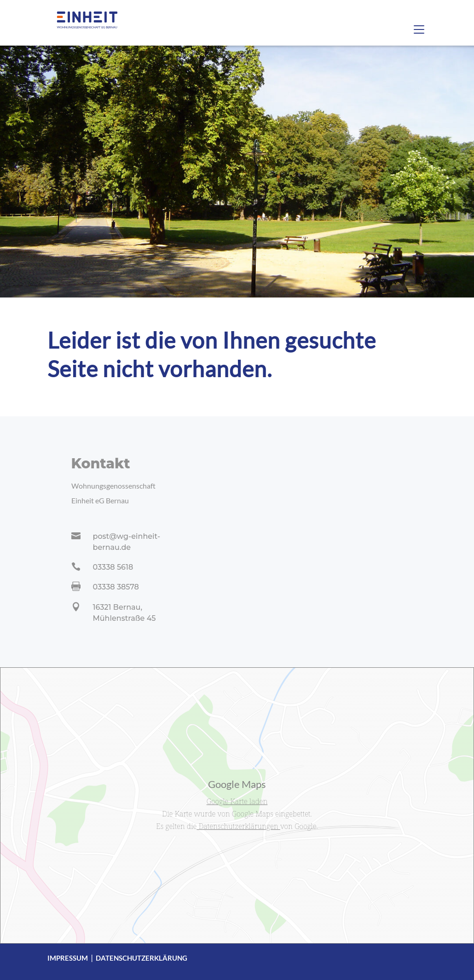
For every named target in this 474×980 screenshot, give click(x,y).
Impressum (68, 958)
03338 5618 (113, 567)
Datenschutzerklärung (142, 958)
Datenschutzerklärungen (238, 826)
